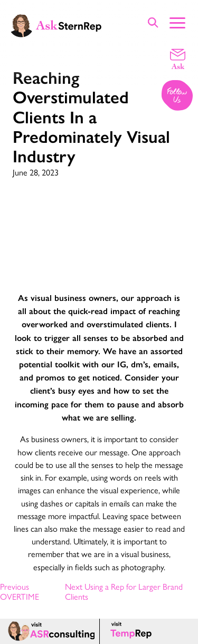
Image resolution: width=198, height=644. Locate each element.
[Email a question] (178, 58)
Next (124, 591)
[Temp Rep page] (133, 631)
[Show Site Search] (153, 22)
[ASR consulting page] (50, 631)
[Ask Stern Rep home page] (55, 25)
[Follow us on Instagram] (178, 96)
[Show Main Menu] (177, 22)
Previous (20, 591)
